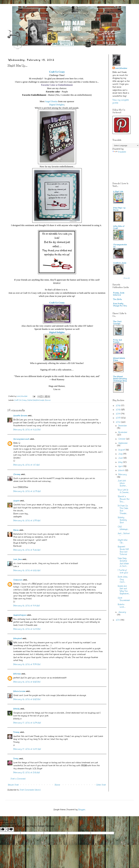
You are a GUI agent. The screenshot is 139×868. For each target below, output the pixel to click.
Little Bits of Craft (119, 227)
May (121, 462)
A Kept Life (118, 192)
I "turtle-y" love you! (123, 571)
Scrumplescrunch (21, 439)
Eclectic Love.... (122, 606)
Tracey (16, 732)
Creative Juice (120, 263)
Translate (119, 152)
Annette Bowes (20, 416)
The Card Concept (117, 323)
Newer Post (13, 785)
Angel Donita (51, 101)
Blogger (82, 810)
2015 (118, 410)
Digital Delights (57, 105)
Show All (127, 278)
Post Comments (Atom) (30, 790)
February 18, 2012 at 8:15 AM (27, 773)
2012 (118, 422)
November (123, 432)
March (122, 470)
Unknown (18, 580)
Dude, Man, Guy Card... (123, 579)
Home (57, 785)
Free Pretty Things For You (120, 305)
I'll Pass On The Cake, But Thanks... (123, 510)
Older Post (101, 785)
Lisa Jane (18, 559)
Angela (16, 501)
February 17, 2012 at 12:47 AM (27, 749)
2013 (118, 418)
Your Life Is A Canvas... (124, 491)
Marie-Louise (19, 691)
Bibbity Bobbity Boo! (122, 520)
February (123, 474)
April (121, 466)
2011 (118, 620)
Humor (48, 400)
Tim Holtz (117, 299)
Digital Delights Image (36, 400)
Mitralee (17, 674)
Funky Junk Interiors (119, 294)
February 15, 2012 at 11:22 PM (27, 430)
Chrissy (17, 474)
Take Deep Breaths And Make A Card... (123, 562)
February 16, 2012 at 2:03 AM (27, 491)
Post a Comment (18, 779)
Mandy (17, 709)
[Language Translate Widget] (126, 146)
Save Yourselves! (124, 599)
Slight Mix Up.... (123, 541)
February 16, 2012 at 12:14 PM (27, 629)
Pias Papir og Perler (119, 209)
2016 (118, 406)
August (122, 450)
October (122, 439)
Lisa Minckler (121, 68)
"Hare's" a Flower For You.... (124, 499)
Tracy (16, 759)
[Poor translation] (10, 829)
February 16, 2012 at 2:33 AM (27, 521)
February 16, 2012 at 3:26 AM (27, 550)
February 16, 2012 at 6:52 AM (27, 570)
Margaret (18, 638)
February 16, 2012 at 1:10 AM (26, 465)
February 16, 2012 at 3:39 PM (27, 664)
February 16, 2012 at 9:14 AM (27, 606)
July (121, 454)
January (122, 612)
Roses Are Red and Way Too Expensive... (124, 590)
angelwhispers (20, 615)
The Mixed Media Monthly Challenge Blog (120, 379)
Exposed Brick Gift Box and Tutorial (123, 550)
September (123, 443)
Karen (16, 530)
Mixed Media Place (119, 359)
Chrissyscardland (120, 246)
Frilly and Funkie (118, 341)
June (121, 458)
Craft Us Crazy (57, 303)
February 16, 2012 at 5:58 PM (27, 682)
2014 (118, 414)
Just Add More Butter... (122, 483)
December (123, 426)
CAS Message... (123, 528)
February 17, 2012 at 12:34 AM (27, 723)
